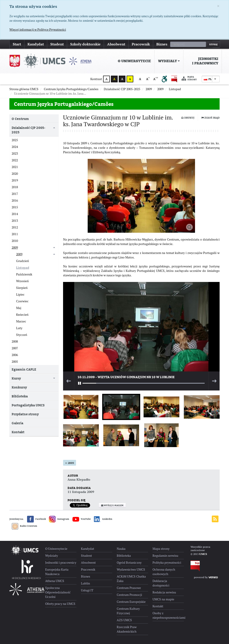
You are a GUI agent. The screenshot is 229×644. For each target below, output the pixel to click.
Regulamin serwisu (165, 556)
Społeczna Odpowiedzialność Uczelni (58, 592)
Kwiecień (22, 315)
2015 (15, 207)
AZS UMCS (124, 620)
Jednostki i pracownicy (205, 61)
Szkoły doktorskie (85, 44)
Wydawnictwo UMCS (131, 569)
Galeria (17, 423)
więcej (179, 44)
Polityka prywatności (167, 563)
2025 (15, 140)
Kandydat (36, 44)
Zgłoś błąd (210, 118)
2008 (15, 341)
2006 (15, 355)
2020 (15, 174)
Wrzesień (22, 281)
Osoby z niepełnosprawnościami (168, 615)
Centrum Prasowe (129, 588)
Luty (19, 328)
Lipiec (20, 294)
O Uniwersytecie (134, 61)
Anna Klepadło (79, 480)
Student (57, 44)
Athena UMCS (55, 581)
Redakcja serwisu (164, 592)
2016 (15, 200)
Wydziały (169, 61)
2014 (15, 214)
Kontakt (18, 432)
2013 (15, 221)
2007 (15, 348)
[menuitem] (135, 61)
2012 (15, 227)
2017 (15, 194)
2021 (15, 167)
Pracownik (141, 44)
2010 (15, 241)
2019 (15, 180)
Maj (19, 308)
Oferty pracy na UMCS (60, 604)
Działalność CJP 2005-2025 (29, 130)
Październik (24, 274)
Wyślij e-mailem (112, 505)
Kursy (16, 378)
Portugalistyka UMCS (28, 405)
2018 (15, 187)
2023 (15, 154)
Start (17, 44)
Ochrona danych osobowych (164, 572)
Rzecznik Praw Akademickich (127, 629)
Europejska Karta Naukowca (57, 572)
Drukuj (188, 118)
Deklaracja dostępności (161, 583)
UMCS (203, 554)
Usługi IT (87, 590)
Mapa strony (189, 78)
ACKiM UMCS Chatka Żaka (131, 579)
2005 (15, 362)
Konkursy (19, 387)
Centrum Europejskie (131, 602)
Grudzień (22, 261)
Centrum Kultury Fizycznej (128, 611)
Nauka (121, 549)
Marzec (21, 321)
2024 (15, 147)
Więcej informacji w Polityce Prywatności (38, 30)
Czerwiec (22, 301)
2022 (15, 160)
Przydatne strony (25, 414)
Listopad (23, 268)
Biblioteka (20, 396)
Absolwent (116, 44)
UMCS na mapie (163, 599)
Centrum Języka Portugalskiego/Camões (64, 104)
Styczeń (22, 335)
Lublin (85, 583)
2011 (15, 234)
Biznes (162, 44)
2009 (70, 463)
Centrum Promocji (129, 595)
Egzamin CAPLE (24, 369)
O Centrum (20, 119)
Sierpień (22, 288)
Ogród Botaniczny (129, 563)
